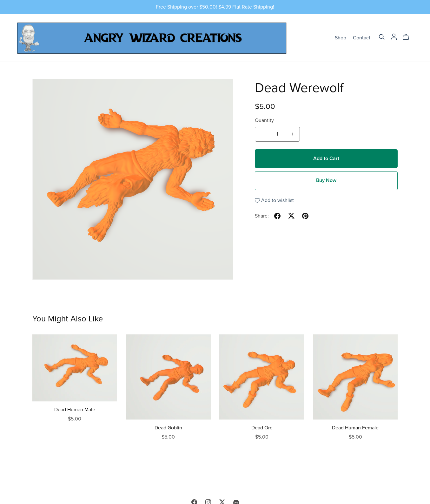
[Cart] (408, 37)
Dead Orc (262, 428)
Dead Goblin (168, 428)
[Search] (382, 37)
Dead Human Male (75, 410)
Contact (362, 38)
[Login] (394, 37)
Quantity (264, 120)
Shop (341, 38)
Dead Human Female (355, 428)
